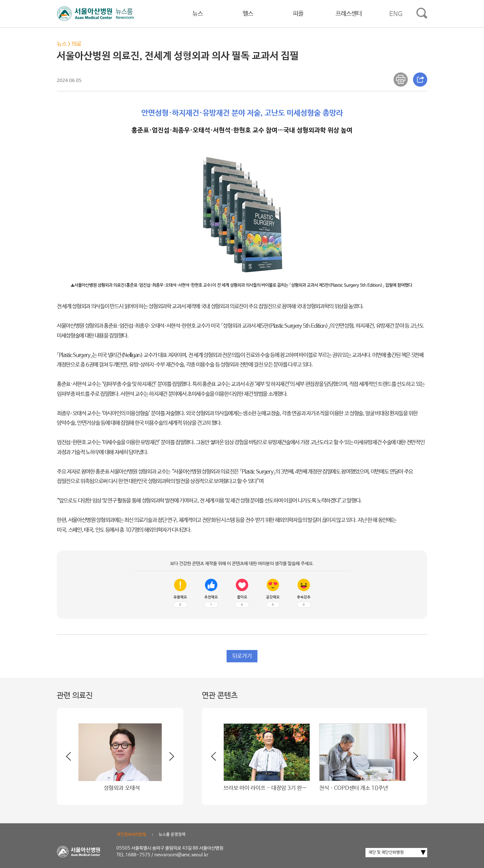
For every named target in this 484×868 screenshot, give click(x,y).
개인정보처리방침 (131, 835)
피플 (298, 14)
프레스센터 (349, 14)
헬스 (248, 14)
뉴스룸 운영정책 (172, 835)
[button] (168, 759)
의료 (77, 44)
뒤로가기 (242, 656)
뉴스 (198, 14)
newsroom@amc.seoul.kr (181, 855)
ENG (396, 14)
